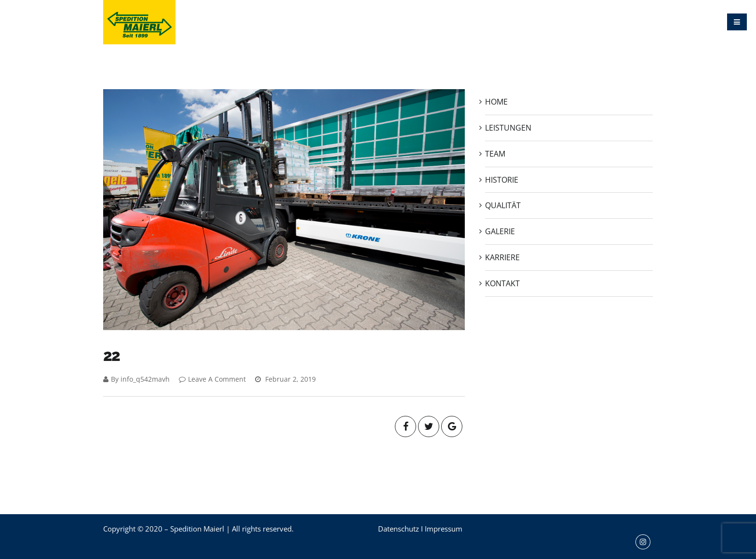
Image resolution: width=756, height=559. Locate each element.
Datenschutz (398, 529)
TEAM (411, 22)
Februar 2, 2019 (285, 379)
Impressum (444, 529)
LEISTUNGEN (365, 22)
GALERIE (540, 22)
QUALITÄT (496, 22)
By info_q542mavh (136, 379)
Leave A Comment (212, 379)
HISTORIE (450, 22)
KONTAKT (630, 22)
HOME (319, 22)
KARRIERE (584, 22)
